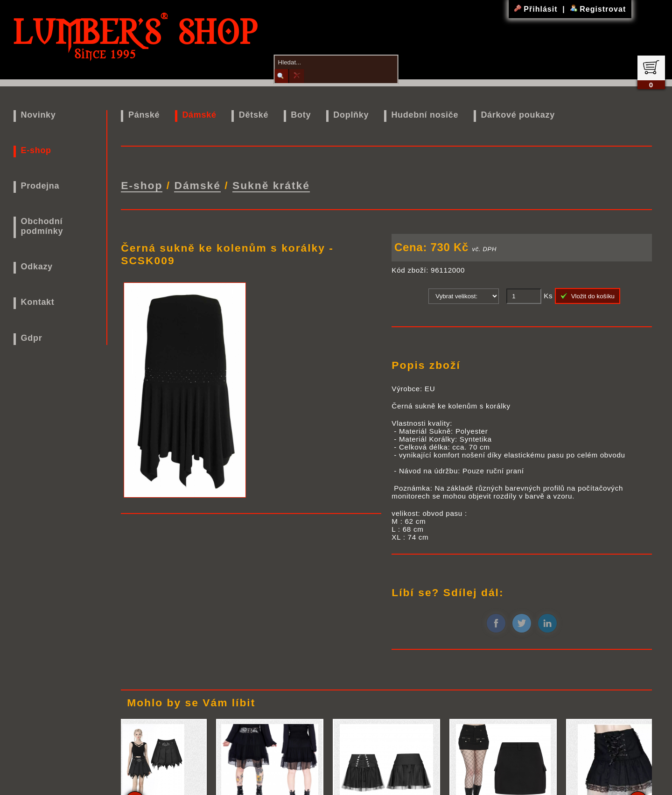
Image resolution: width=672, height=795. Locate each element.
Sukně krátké (271, 184)
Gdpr (32, 338)
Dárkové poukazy (518, 115)
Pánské (144, 115)
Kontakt (38, 302)
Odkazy (37, 267)
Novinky (38, 115)
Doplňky (351, 115)
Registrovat (598, 9)
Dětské (254, 115)
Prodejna (40, 186)
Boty (301, 115)
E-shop (36, 150)
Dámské (199, 115)
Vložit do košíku (588, 294)
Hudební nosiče (425, 115)
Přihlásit (537, 9)
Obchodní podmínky (42, 226)
